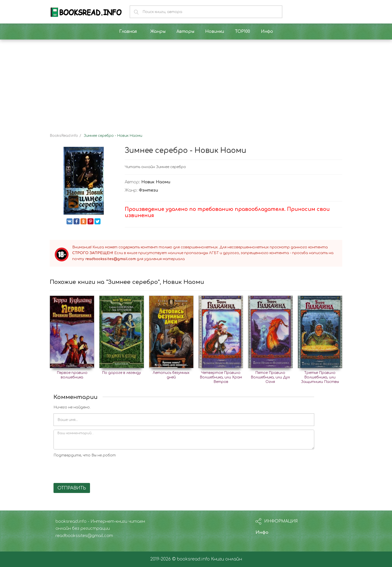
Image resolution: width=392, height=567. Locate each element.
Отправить (72, 488)
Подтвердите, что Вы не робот (85, 455)
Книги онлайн (226, 559)
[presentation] (91, 469)
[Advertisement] (196, 82)
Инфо (262, 532)
